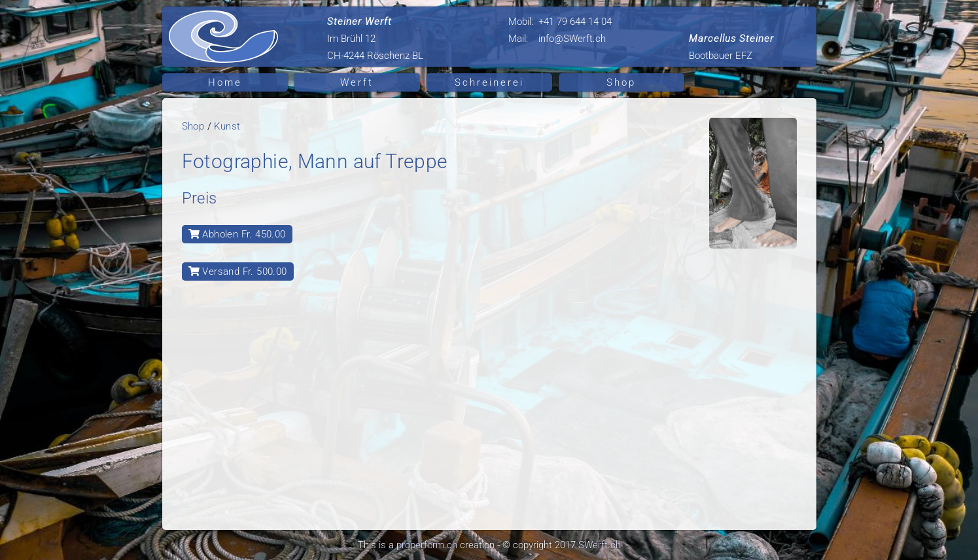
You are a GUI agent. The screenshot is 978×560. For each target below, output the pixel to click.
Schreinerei (489, 82)
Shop (621, 82)
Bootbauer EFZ (731, 47)
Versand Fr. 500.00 (238, 271)
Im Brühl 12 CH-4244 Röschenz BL (375, 39)
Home (225, 82)
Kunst (227, 126)
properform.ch (427, 545)
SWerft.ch (600, 545)
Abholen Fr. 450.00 (237, 234)
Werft (357, 82)
